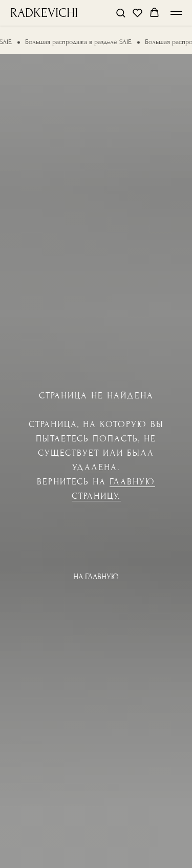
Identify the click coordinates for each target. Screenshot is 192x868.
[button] (121, 13)
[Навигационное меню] (176, 13)
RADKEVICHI (44, 13)
